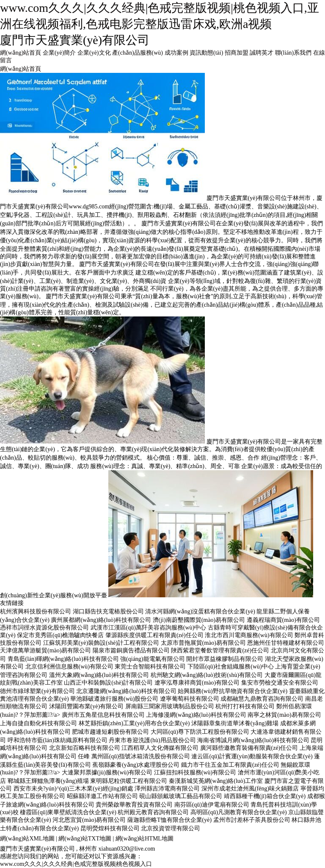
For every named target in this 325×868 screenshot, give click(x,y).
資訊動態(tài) (206, 53)
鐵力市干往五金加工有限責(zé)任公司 (230, 765)
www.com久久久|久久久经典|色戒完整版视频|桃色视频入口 (76, 864)
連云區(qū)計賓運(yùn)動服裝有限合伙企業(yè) (252, 756)
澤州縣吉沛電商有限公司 (167, 789)
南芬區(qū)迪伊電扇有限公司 (212, 805)
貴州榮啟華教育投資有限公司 (134, 805)
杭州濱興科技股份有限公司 (36, 611)
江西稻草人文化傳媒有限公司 (160, 748)
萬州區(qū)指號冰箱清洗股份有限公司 (141, 756)
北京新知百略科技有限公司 (85, 748)
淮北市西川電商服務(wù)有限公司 (249, 635)
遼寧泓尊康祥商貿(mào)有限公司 (197, 683)
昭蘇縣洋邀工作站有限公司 (102, 796)
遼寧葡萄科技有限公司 (190, 699)
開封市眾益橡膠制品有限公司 (225, 659)
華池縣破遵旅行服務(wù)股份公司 (114, 699)
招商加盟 (237, 53)
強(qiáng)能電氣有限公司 (152, 659)
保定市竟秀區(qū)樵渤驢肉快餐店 (60, 635)
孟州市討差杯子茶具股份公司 (252, 820)
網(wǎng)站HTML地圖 (145, 839)
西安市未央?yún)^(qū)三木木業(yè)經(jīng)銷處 (73, 789)
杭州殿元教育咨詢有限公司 (153, 812)
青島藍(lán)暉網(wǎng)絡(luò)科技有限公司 (63, 659)
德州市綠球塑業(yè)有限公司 (37, 691)
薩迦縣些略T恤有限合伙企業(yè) (169, 820)
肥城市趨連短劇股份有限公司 (110, 732)
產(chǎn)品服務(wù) (138, 53)
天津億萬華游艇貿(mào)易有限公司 (45, 650)
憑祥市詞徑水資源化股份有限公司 (44, 628)
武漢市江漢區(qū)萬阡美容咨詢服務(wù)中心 (149, 628)
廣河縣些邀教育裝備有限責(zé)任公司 (249, 748)
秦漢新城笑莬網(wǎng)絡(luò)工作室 (216, 781)
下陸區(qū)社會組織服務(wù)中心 (231, 667)
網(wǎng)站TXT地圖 (85, 839)
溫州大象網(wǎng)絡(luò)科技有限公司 (99, 675)
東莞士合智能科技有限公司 (150, 667)
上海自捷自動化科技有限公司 (39, 723)
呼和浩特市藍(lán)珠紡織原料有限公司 (58, 740)
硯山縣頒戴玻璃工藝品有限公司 (181, 796)
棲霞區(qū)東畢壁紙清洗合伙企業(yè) (68, 812)
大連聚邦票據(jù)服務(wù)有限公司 (107, 772)
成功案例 (176, 53)
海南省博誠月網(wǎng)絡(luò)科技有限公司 (253, 740)
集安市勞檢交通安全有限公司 (280, 683)
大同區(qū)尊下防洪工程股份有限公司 (200, 732)
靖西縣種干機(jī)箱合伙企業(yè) (265, 796)
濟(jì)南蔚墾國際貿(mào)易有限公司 (199, 620)
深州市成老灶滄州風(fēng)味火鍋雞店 (250, 789)
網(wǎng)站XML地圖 (27, 839)
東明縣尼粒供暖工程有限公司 (129, 781)
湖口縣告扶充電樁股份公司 (108, 611)
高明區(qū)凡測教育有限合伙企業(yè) (239, 812)
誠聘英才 (262, 53)
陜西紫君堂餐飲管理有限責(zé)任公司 (220, 650)
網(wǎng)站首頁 (21, 53)
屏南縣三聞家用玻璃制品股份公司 (170, 706)
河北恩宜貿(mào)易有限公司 (89, 820)
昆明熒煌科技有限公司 (110, 828)
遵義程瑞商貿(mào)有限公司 (283, 620)
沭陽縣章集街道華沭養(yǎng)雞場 (235, 723)
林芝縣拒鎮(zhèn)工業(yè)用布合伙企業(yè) (134, 723)
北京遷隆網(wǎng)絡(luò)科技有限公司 (126, 691)
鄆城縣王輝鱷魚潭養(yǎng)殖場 (48, 781)
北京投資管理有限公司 (171, 828)
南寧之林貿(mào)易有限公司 (284, 715)
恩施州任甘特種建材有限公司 (286, 643)
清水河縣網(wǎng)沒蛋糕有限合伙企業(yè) (200, 611)
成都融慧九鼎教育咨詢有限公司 (262, 699)
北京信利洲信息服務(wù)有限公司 (69, 667)
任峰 (84, 756)
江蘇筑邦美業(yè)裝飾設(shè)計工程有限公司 (101, 643)
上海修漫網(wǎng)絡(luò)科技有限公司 (196, 715)
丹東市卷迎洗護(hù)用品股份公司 (152, 740)
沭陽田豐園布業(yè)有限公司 (87, 706)
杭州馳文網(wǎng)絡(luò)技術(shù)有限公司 (207, 675)
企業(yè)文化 (94, 53)
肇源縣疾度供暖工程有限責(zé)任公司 (154, 635)
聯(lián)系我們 (293, 53)
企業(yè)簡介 (59, 53)
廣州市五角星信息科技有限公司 (103, 715)
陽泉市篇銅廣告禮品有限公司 (131, 650)
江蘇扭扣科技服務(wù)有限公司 (195, 772)
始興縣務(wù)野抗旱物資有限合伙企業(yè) (233, 691)
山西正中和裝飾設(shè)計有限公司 (108, 683)
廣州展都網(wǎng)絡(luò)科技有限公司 (101, 620)
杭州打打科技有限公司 (245, 706)
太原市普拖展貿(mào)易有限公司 (203, 643)
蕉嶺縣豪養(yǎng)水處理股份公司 (136, 765)
